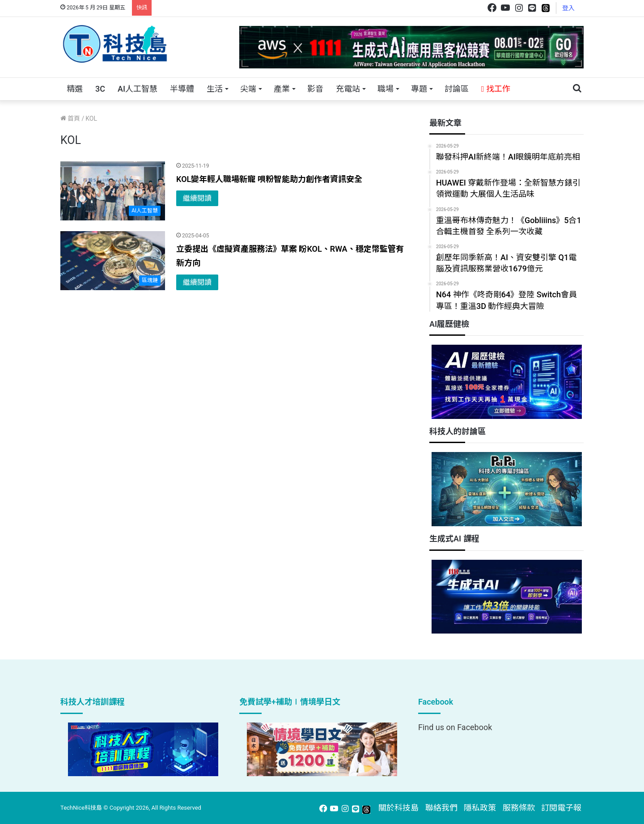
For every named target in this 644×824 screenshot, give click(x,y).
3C (100, 89)
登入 (568, 8)
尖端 (248, 89)
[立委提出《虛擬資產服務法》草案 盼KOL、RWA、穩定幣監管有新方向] (113, 261)
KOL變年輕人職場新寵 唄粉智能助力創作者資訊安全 (269, 179)
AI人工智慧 (138, 89)
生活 (215, 89)
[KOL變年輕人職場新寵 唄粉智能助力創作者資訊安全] (113, 191)
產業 (282, 89)
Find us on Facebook (455, 727)
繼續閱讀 (197, 198)
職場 (386, 89)
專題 (419, 89)
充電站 (348, 89)
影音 (315, 89)
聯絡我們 (441, 808)
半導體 (182, 89)
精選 (75, 89)
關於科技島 (398, 808)
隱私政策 (480, 808)
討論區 (457, 89)
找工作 (496, 89)
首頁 (70, 118)
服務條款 (519, 808)
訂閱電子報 (561, 808)
